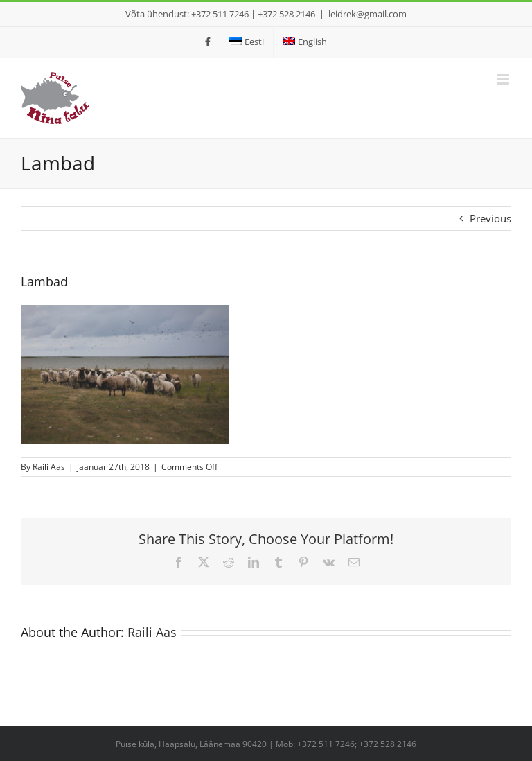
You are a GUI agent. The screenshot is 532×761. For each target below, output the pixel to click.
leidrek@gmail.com (367, 14)
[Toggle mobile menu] (504, 79)
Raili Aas (49, 467)
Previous (490, 218)
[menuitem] (247, 42)
